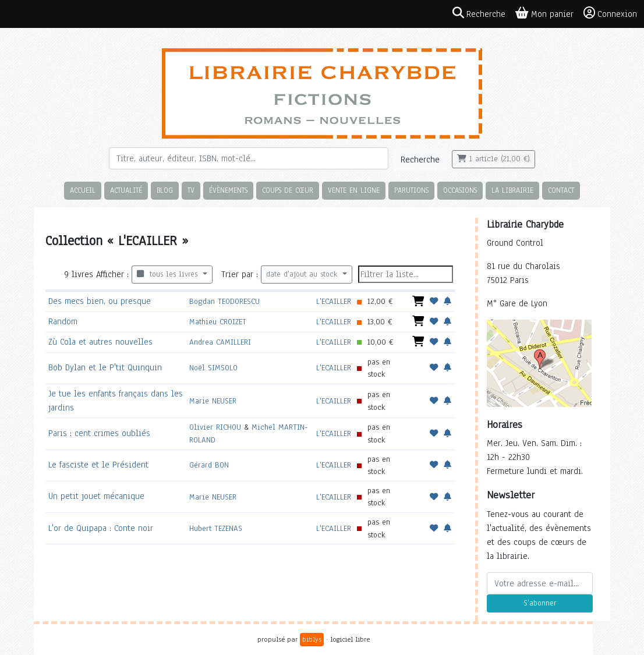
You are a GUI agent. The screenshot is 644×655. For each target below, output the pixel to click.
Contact (561, 190)
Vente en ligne (354, 190)
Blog (165, 190)
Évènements (228, 190)
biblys (312, 639)
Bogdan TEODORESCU (224, 301)
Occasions (460, 190)
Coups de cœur (288, 190)
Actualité (126, 190)
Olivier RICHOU (215, 427)
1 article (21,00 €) (493, 159)
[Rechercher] (249, 158)
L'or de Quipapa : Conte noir (101, 528)
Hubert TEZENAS (216, 528)
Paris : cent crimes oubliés (99, 433)
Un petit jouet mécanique (96, 496)
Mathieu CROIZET (218, 322)
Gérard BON (209, 465)
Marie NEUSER (213, 401)
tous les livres (169, 274)
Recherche (420, 160)
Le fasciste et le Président (98, 465)
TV (191, 190)
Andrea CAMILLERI (220, 342)
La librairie (512, 190)
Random (63, 321)
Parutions (411, 190)
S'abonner (540, 603)
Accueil (83, 190)
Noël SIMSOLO (213, 368)
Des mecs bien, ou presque (100, 301)
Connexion (610, 13)
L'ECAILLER (334, 301)
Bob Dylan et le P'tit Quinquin (105, 367)
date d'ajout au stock (303, 274)
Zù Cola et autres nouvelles (100, 342)
